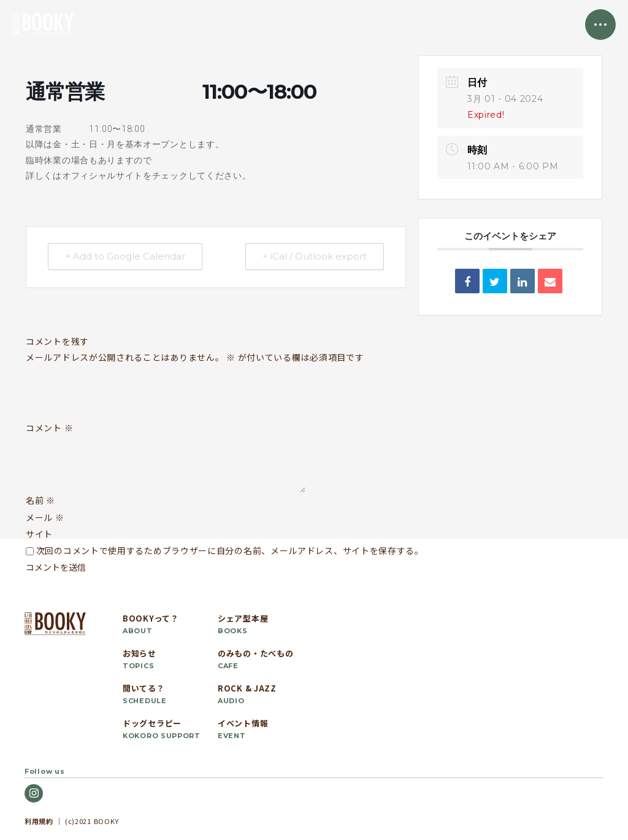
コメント (49, 428)
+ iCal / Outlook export (314, 257)
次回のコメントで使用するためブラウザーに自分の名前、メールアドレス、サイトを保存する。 (230, 550)
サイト (39, 534)
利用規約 (39, 821)
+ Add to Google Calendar (126, 257)
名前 (40, 500)
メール (45, 517)
